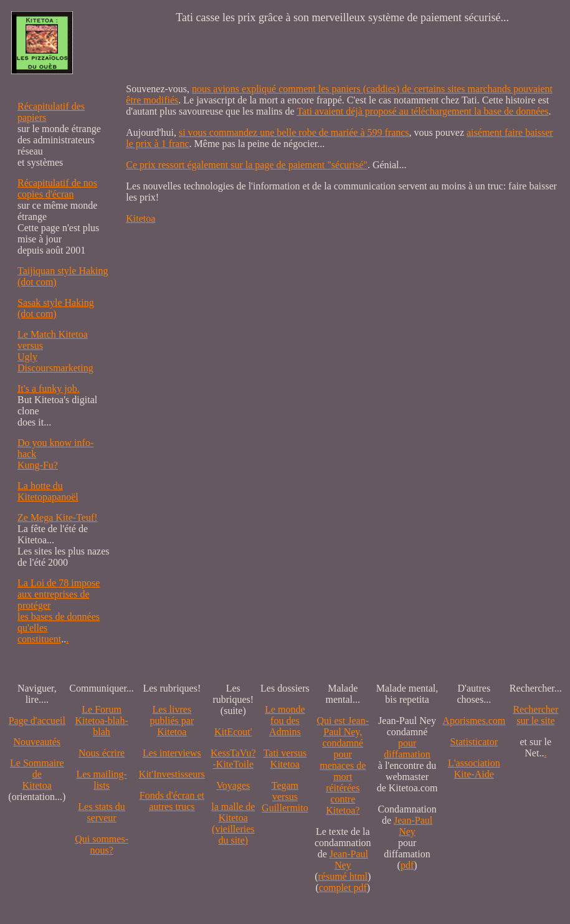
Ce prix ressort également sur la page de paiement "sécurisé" (247, 165)
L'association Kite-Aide (474, 769)
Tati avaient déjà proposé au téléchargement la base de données (422, 111)
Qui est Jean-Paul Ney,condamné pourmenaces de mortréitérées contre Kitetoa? (343, 765)
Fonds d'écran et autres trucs (172, 801)
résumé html (343, 876)
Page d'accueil (37, 721)
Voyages (233, 785)
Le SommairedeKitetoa (37, 774)
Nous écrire (102, 753)
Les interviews (172, 753)
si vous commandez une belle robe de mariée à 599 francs (294, 132)
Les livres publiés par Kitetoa (172, 721)
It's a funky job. (49, 388)
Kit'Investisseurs (172, 774)
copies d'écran (45, 194)
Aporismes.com (474, 721)
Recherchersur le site (535, 715)
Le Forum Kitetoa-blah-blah (101, 721)
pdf (407, 865)
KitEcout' (233, 732)
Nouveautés (37, 742)
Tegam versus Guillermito (285, 797)
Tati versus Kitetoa (285, 759)
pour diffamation (407, 749)
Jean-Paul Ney (349, 860)
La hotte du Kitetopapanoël (48, 491)
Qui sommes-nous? (102, 845)
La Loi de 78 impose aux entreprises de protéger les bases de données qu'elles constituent (59, 611)
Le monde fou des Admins (285, 721)
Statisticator (474, 742)
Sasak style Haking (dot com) (56, 308)
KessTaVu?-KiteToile (233, 759)
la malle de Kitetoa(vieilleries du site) (233, 823)
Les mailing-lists (101, 780)
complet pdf (343, 888)
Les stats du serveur (102, 812)
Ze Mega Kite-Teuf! (58, 517)
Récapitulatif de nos (57, 183)
